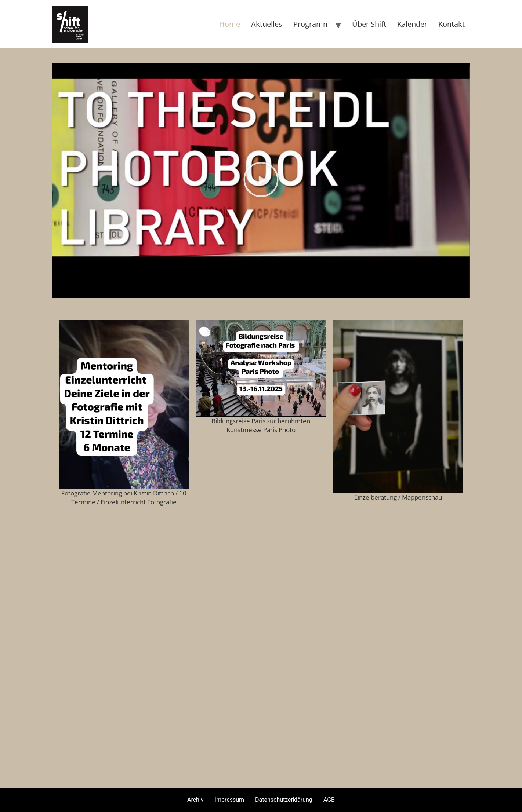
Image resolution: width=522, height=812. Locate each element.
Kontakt (452, 24)
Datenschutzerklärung (284, 800)
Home (230, 24)
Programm (312, 24)
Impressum (230, 800)
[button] (261, 181)
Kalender (412, 24)
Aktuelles (267, 24)
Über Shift (369, 24)
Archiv (195, 800)
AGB (329, 800)
